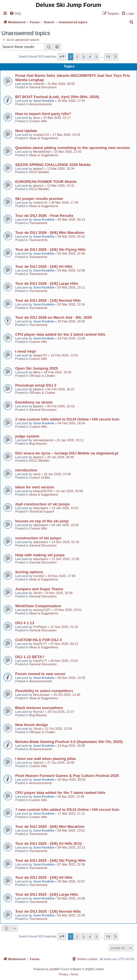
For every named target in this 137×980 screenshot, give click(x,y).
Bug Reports (38, 444)
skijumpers (41, 508)
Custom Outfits (40, 477)
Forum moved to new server (40, 674)
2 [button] (77, 57)
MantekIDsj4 (42, 152)
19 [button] (108, 57)
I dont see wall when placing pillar (46, 759)
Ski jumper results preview (39, 199)
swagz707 (40, 355)
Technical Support (42, 511)
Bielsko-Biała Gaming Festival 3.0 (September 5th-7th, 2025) (69, 742)
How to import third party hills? (43, 114)
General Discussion (43, 87)
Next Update (26, 131)
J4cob (37, 593)
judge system (27, 436)
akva (36, 118)
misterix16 (40, 203)
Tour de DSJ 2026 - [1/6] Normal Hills (48, 300)
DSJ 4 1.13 (25, 623)
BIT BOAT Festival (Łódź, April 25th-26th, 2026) (57, 97)
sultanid (38, 84)
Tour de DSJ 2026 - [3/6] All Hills (44, 267)
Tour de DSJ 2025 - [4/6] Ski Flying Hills (50, 860)
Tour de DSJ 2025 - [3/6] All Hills (44, 877)
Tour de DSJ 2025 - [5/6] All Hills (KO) (48, 844)
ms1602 (39, 576)
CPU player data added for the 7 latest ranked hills (60, 793)
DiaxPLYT (40, 644)
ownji (37, 474)
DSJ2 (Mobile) (39, 172)
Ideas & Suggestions (44, 138)
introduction (26, 470)
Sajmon (38, 763)
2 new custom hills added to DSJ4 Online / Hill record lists (67, 419)
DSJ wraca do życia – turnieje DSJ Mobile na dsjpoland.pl (67, 453)
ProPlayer (40, 627)
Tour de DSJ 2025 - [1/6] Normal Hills (48, 911)
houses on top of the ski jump (42, 521)
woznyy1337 (42, 610)
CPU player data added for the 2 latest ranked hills (60, 334)
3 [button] (84, 57)
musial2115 (41, 135)
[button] (62, 57)
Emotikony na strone (34, 402)
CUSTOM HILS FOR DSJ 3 (38, 640)
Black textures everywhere (39, 708)
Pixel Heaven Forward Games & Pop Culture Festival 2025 (67, 776)
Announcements (41, 104)
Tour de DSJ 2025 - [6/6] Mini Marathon (50, 827)
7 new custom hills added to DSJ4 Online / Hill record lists (67, 810)
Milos (37, 372)
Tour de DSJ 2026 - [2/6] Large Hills (47, 283)
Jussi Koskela (43, 101)
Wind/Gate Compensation (38, 606)
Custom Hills (38, 121)
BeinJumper (41, 695)
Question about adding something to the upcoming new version (73, 148)
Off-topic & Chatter (42, 376)
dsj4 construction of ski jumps (43, 504)
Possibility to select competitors (44, 691)
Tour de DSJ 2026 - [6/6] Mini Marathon (50, 233)
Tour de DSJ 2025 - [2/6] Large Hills (47, 894)
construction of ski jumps (38, 538)
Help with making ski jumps (40, 555)
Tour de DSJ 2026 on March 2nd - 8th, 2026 (53, 317)
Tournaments (38, 223)
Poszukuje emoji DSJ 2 (36, 385)
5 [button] (96, 57)
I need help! (26, 351)
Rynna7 (38, 712)
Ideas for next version (35, 487)
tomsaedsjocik (43, 440)
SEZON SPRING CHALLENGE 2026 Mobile (53, 165)
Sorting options (29, 572)
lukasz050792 (43, 491)
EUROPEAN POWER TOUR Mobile (46, 182)
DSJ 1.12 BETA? (30, 657)
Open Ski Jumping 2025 (37, 368)
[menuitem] (15, 14)
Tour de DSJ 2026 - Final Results (44, 216)
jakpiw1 (38, 169)
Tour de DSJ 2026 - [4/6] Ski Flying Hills (50, 250)
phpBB (54, 969)
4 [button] (90, 57)
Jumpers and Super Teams (39, 589)
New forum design (32, 725)
